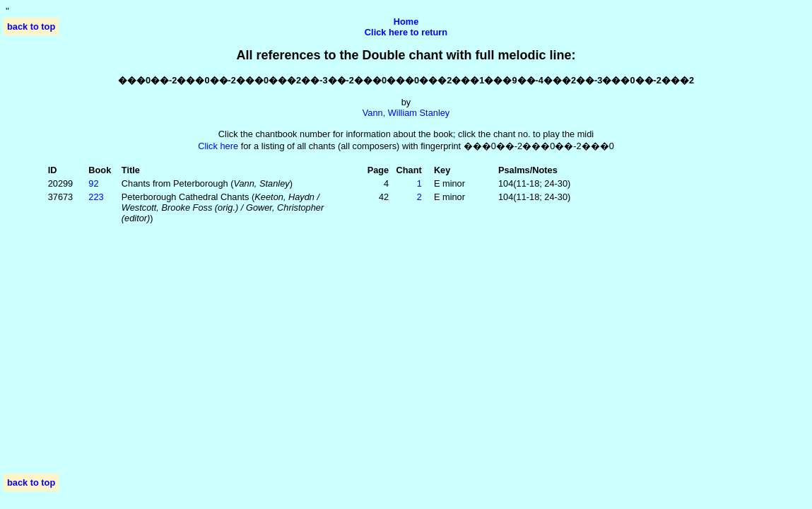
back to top (31, 27)
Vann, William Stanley (406, 113)
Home (406, 22)
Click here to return (406, 32)
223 (96, 197)
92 (93, 183)
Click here (218, 146)
